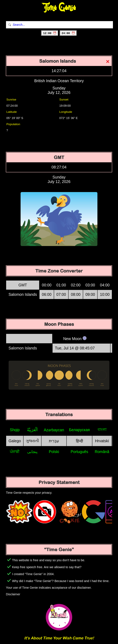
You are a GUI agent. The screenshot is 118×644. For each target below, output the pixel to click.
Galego (15, 441)
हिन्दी (79, 441)
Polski (54, 452)
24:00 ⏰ (68, 33)
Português (79, 452)
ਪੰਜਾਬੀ (15, 452)
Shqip (15, 430)
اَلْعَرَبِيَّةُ (32, 430)
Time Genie (59, 8)
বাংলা (102, 429)
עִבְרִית (54, 441)
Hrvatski (102, 441)
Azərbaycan (54, 430)
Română (102, 452)
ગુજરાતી (32, 441)
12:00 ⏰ (50, 33)
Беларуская (79, 430)
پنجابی (32, 452)
